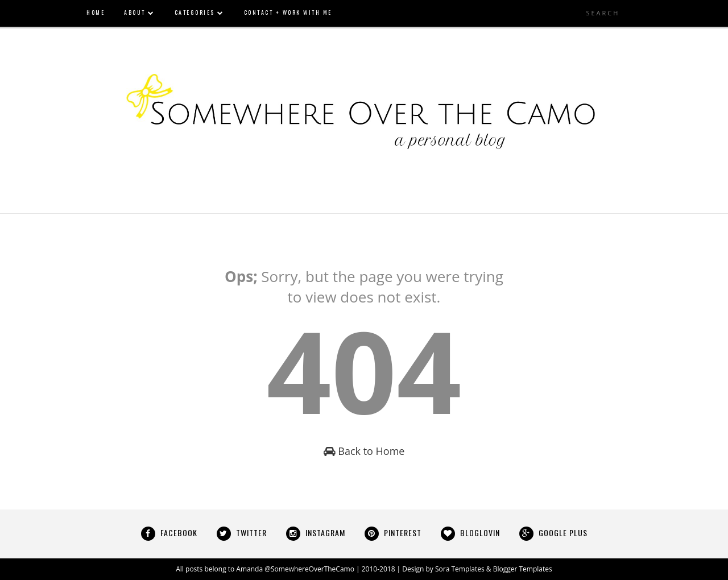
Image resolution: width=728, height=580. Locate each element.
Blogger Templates (523, 569)
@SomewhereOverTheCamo (309, 569)
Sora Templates (460, 569)
